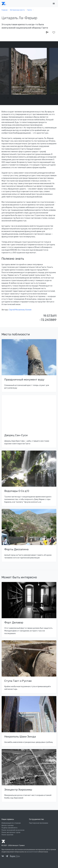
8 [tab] (31, 98)
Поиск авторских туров (11, 832)
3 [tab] (12, 98)
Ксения (28, 310)
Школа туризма (8, 825)
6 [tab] (23, 98)
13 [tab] (50, 98)
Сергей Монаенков (17, 310)
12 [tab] (46, 98)
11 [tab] (42, 98)
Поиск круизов (7, 835)
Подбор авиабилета (9, 828)
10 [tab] (39, 98)
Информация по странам (11, 823)
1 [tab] (4, 98)
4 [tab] (16, 98)
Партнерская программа (39, 823)
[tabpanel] (29, 71)
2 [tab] (8, 98)
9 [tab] (35, 98)
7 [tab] (27, 98)
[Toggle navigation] (54, 4)
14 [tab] (54, 98)
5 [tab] (20, 98)
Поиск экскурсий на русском (13, 830)
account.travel (32, 852)
